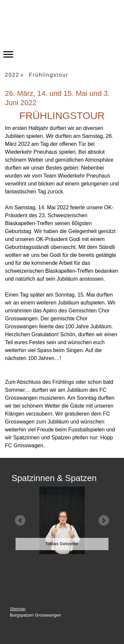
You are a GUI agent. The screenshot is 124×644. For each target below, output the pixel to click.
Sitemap (18, 609)
